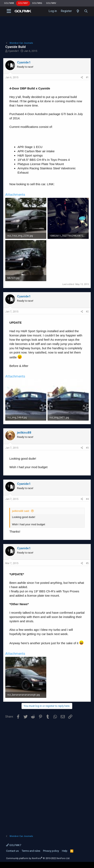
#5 (87, 563)
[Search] (86, 11)
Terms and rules (31, 851)
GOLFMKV (51, 3)
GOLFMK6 (37, 3)
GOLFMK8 (9, 3)
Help (65, 851)
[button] (9, 11)
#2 (87, 312)
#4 (87, 499)
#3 (87, 448)
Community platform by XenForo (38, 858)
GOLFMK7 (23, 3)
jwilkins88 (24, 433)
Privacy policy (51, 851)
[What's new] (78, 11)
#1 (87, 77)
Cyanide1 (14, 51)
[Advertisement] (47, 775)
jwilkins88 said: (21, 511)
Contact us (12, 851)
